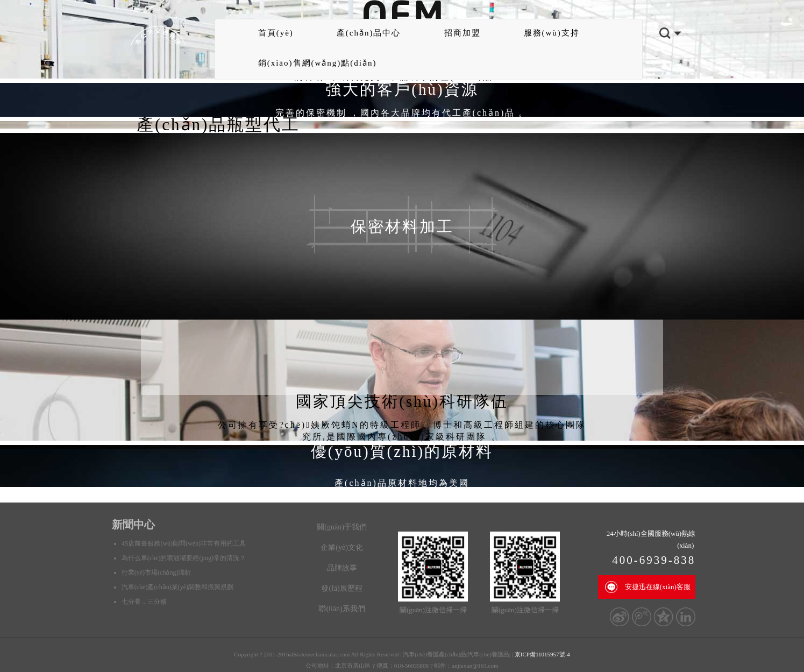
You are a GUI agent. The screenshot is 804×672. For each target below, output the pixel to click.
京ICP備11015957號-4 (542, 654)
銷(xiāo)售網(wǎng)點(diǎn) (318, 63)
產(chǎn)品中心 (369, 33)
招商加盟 (463, 33)
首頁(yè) (276, 33)
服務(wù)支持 (552, 33)
